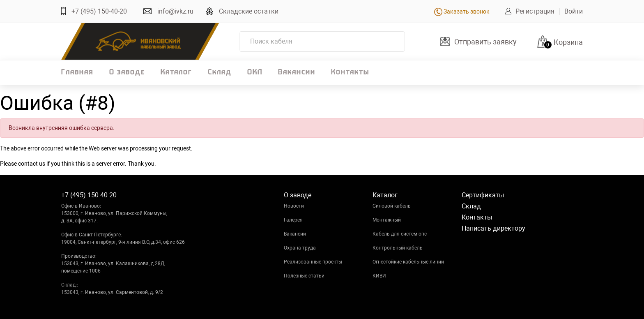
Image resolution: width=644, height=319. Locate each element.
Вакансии (297, 73)
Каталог (176, 73)
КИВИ (379, 276)
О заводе (127, 73)
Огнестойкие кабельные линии (408, 262)
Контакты (350, 73)
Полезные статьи (304, 276)
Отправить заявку (485, 42)
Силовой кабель (392, 206)
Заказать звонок (462, 12)
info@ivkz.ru (175, 11)
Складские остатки (249, 11)
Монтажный (387, 220)
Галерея (293, 220)
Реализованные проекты (313, 262)
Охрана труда (300, 248)
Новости (294, 206)
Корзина (568, 42)
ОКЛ (255, 73)
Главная (77, 73)
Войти (574, 11)
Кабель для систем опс (400, 234)
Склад (220, 73)
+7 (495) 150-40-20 (99, 11)
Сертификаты (483, 195)
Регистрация (535, 11)
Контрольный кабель (398, 248)
